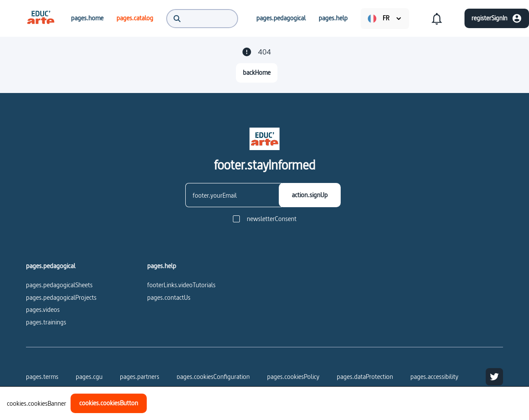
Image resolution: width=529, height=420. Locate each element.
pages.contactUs (169, 297)
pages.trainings (46, 322)
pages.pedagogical (51, 266)
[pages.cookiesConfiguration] (213, 377)
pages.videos (43, 309)
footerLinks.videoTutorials (181, 285)
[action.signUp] (310, 195)
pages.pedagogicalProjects (61, 297)
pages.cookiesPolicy (293, 377)
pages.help (162, 266)
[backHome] (257, 73)
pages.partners (140, 377)
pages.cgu (89, 377)
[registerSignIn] (497, 18)
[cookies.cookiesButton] (109, 403)
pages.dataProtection (365, 377)
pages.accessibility (434, 377)
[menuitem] (41, 18)
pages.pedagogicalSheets (59, 285)
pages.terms (42, 377)
